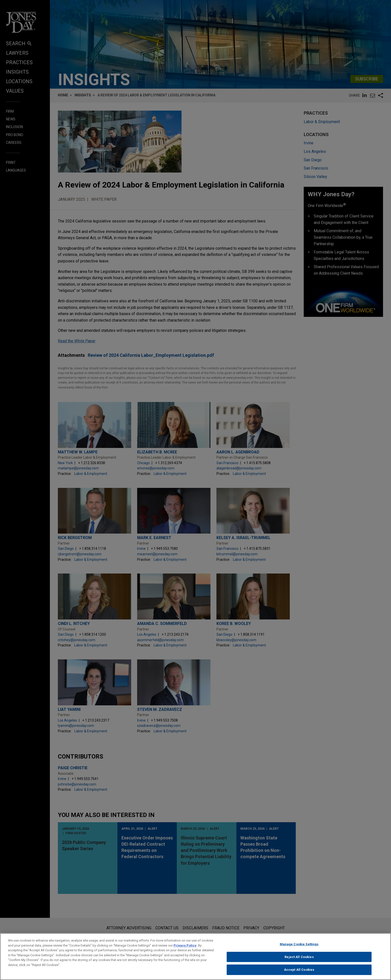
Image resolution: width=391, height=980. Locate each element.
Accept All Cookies (299, 970)
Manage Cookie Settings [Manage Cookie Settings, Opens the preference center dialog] (299, 945)
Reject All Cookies (299, 958)
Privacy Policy (185, 946)
